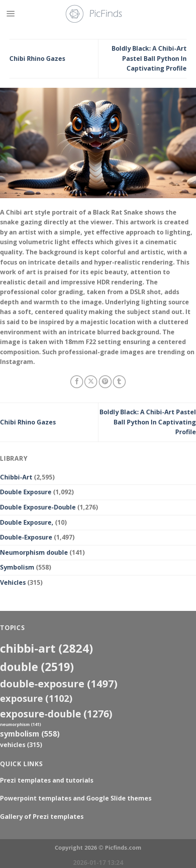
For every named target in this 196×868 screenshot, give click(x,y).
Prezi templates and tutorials (47, 780)
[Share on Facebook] (77, 382)
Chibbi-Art (16, 477)
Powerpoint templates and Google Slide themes (76, 798)
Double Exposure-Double (38, 507)
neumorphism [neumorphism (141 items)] (20, 724)
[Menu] (11, 13)
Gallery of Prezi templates (42, 817)
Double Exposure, (27, 522)
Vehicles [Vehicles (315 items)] (21, 745)
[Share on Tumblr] (119, 382)
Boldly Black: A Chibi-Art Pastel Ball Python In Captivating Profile (149, 58)
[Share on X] (91, 382)
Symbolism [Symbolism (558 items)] (30, 734)
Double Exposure (26, 492)
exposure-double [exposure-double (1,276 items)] (56, 714)
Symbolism (17, 567)
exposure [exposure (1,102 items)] (36, 698)
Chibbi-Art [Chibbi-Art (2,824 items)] (46, 648)
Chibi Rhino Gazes (37, 59)
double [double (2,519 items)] (37, 667)
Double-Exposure (26, 537)
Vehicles (13, 582)
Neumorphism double (34, 552)
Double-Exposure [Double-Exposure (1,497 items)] (59, 683)
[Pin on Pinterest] (105, 382)
